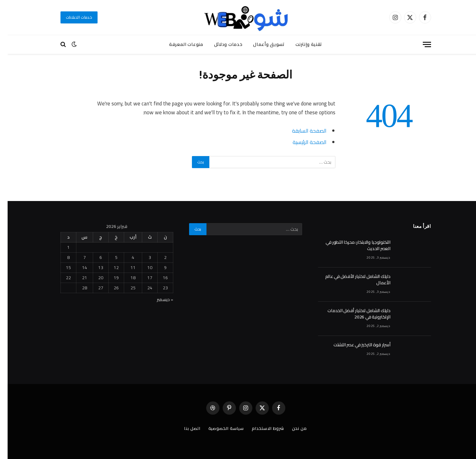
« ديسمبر (157, 299)
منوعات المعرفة (179, 44)
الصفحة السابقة (302, 131)
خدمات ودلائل (221, 44)
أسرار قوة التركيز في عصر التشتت (354, 345)
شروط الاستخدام (260, 428)
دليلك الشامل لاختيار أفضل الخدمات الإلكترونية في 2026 (351, 314)
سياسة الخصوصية (219, 428)
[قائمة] (419, 44)
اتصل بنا (185, 428)
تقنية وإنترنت (301, 44)
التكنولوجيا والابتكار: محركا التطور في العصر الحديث (350, 245)
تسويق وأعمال (261, 44)
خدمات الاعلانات (72, 17)
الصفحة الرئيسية (302, 142)
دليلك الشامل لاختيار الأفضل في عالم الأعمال (350, 280)
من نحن (292, 428)
